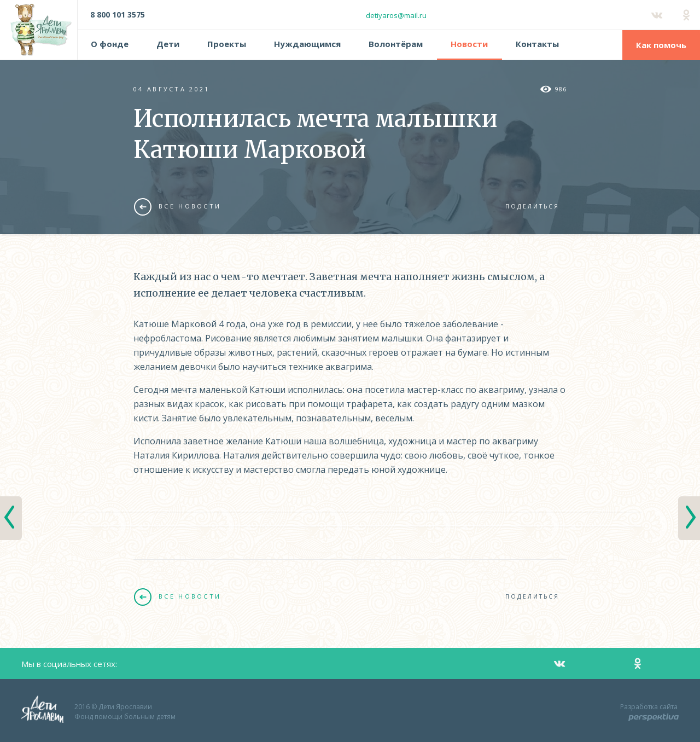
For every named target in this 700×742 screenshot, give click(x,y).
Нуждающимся (307, 44)
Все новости (177, 206)
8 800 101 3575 (118, 15)
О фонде (110, 44)
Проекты (227, 44)
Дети (168, 44)
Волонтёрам (396, 44)
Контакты (537, 44)
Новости (469, 44)
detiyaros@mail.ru (396, 15)
